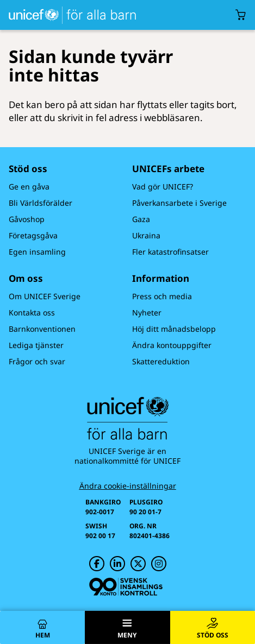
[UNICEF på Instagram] (159, 564)
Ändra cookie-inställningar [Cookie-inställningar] (128, 486)
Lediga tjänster (36, 345)
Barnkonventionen (42, 329)
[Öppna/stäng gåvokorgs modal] (241, 15)
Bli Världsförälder (41, 203)
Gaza (141, 219)
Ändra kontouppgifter (172, 345)
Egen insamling (37, 252)
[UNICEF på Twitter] (138, 564)
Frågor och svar (37, 361)
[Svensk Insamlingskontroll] (126, 587)
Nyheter (147, 312)
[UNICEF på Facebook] (97, 564)
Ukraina (146, 235)
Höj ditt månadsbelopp (174, 329)
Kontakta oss (32, 312)
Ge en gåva (29, 187)
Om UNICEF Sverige (45, 296)
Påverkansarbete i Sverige (179, 203)
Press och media (162, 296)
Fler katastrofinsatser (170, 252)
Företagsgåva (33, 235)
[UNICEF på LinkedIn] (117, 564)
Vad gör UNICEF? (163, 187)
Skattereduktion (161, 361)
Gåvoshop (27, 219)
